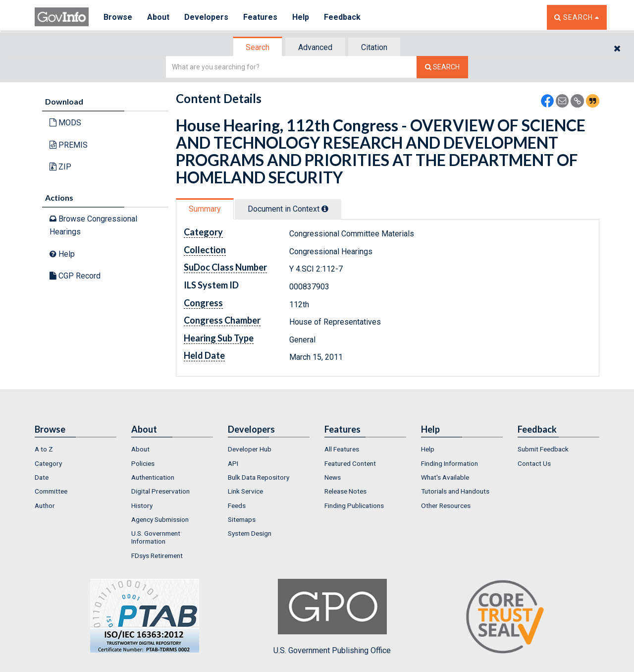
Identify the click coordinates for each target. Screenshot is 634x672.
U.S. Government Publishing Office (332, 617)
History (142, 505)
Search (258, 47)
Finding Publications (354, 505)
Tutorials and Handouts (455, 491)
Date (42, 477)
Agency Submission (160, 519)
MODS (65, 123)
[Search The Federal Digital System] (442, 67)
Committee (51, 491)
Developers (206, 17)
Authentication (153, 477)
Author (45, 505)
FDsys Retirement (157, 556)
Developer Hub (250, 449)
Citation (374, 47)
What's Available (445, 477)
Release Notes (345, 491)
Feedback (342, 17)
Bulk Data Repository (259, 477)
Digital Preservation (160, 491)
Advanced (315, 47)
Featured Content (350, 463)
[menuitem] (76, 449)
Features (260, 17)
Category (48, 463)
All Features (342, 449)
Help (301, 17)
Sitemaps (242, 519)
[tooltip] (325, 209)
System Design (250, 533)
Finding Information (449, 463)
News (333, 477)
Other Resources (446, 505)
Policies (143, 463)
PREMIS (69, 145)
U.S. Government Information (156, 537)
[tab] (258, 47)
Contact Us (534, 463)
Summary (205, 209)
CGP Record (75, 276)
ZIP (60, 167)
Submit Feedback (543, 449)
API (233, 463)
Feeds (237, 505)
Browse (118, 17)
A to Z (44, 449)
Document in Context (288, 209)
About (158, 17)
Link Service (245, 491)
